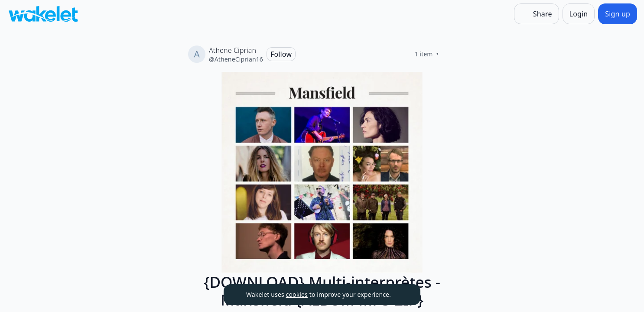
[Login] (579, 14)
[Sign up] (618, 14)
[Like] (449, 54)
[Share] (537, 14)
